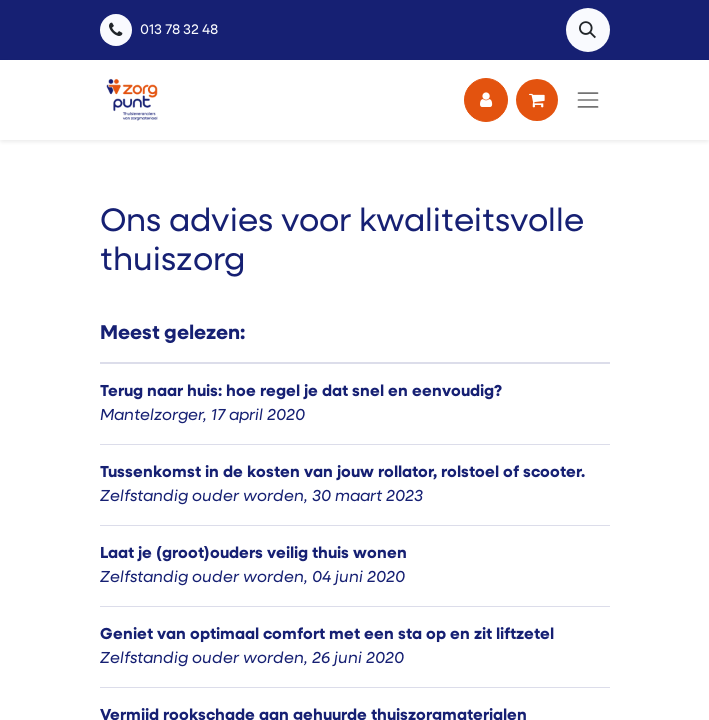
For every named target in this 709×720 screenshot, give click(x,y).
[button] (588, 30)
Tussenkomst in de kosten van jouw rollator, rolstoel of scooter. (342, 473)
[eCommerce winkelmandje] (537, 100)
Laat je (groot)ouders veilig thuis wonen (253, 554)
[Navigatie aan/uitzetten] (588, 100)
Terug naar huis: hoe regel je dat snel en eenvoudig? (301, 392)
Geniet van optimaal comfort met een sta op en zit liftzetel (327, 635)
